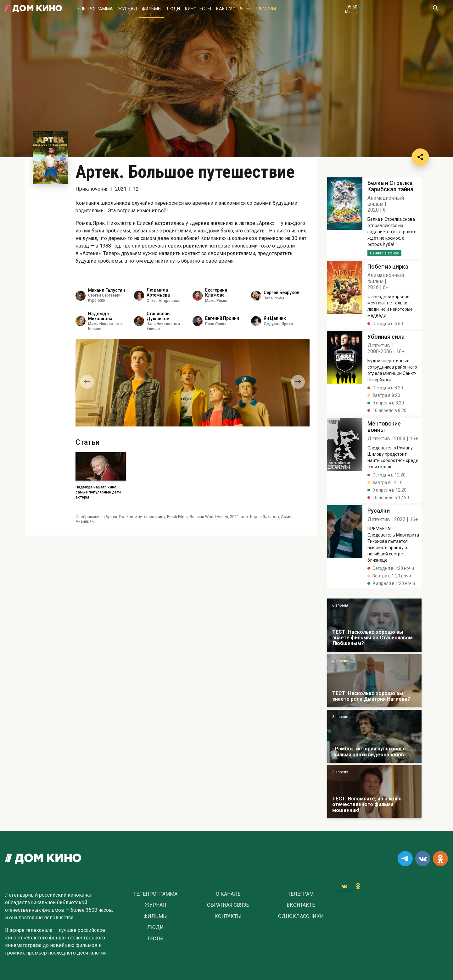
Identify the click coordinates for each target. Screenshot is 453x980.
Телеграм (301, 894)
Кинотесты (198, 9)
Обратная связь (228, 905)
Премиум (265, 9)
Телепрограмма (94, 9)
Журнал (127, 9)
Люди (173, 9)
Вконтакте (301, 905)
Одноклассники (301, 916)
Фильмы (152, 9)
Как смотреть (233, 9)
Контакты (228, 916)
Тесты (155, 939)
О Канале (228, 894)
